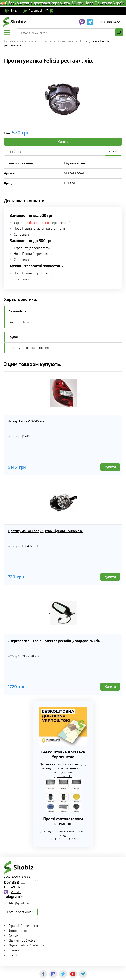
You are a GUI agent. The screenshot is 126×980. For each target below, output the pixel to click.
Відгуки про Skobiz (22, 940)
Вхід (14, 11)
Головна (10, 41)
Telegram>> (14, 896)
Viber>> (16, 892)
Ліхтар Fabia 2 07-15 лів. (27, 421)
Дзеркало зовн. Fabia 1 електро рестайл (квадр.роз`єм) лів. (54, 641)
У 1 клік (113, 151)
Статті (13, 955)
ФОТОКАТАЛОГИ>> (63, 839)
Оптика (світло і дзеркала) (55, 41)
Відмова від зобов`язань (27, 945)
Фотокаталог (18, 931)
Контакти (15, 936)
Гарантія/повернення (24, 926)
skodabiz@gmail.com (17, 903)
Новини (14, 950)
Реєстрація (36, 11)
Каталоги (26, 41)
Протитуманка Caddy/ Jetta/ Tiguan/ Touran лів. (45, 531)
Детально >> (63, 776)
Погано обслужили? (21, 912)
